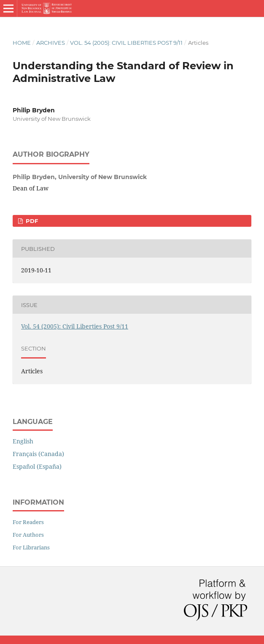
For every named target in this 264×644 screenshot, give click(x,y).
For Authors (28, 535)
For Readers (28, 522)
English (23, 441)
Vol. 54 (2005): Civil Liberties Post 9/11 (126, 43)
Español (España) (37, 466)
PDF (31, 221)
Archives (51, 43)
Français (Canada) (38, 454)
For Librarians (31, 547)
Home (22, 43)
